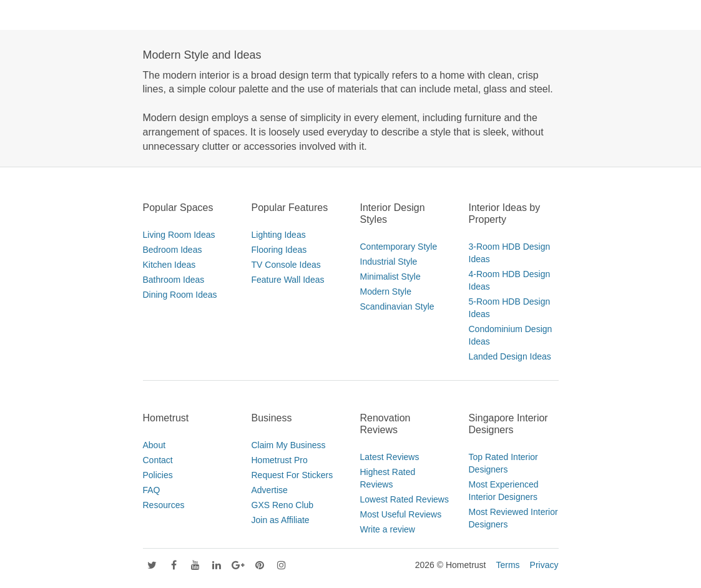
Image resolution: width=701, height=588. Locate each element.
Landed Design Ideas (510, 356)
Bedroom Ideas (173, 250)
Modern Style (386, 292)
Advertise (270, 490)
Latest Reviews (390, 457)
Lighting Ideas (279, 235)
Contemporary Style (399, 247)
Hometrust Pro (280, 460)
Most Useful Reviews (401, 514)
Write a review (388, 529)
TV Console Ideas (286, 265)
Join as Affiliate (281, 520)
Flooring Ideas (279, 250)
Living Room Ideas (179, 235)
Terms (507, 565)
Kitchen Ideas (169, 265)
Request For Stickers (292, 475)
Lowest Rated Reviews (404, 499)
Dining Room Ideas (180, 295)
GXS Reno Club (283, 505)
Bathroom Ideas (174, 280)
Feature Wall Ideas (288, 280)
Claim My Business (289, 445)
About (154, 445)
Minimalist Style (390, 277)
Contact (158, 460)
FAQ (152, 490)
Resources (164, 505)
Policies (158, 475)
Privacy (544, 565)
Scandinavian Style (397, 306)
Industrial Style (389, 262)
